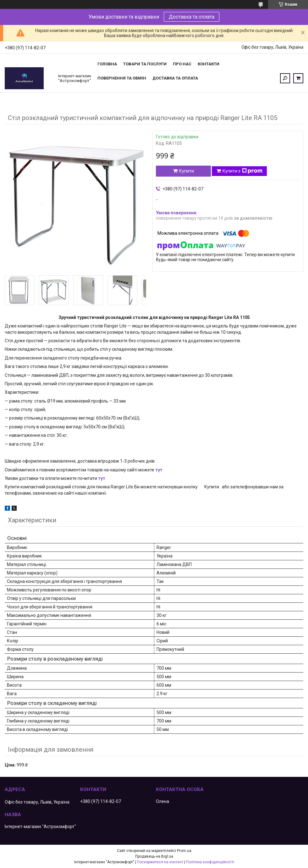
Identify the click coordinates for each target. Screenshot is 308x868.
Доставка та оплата (192, 17)
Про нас (182, 64)
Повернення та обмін (122, 78)
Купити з (242, 171)
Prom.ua (184, 851)
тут (159, 470)
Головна (107, 64)
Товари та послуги (145, 64)
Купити (187, 171)
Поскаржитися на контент (160, 862)
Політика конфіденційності (210, 862)
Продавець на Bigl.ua (154, 856)
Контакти (209, 64)
